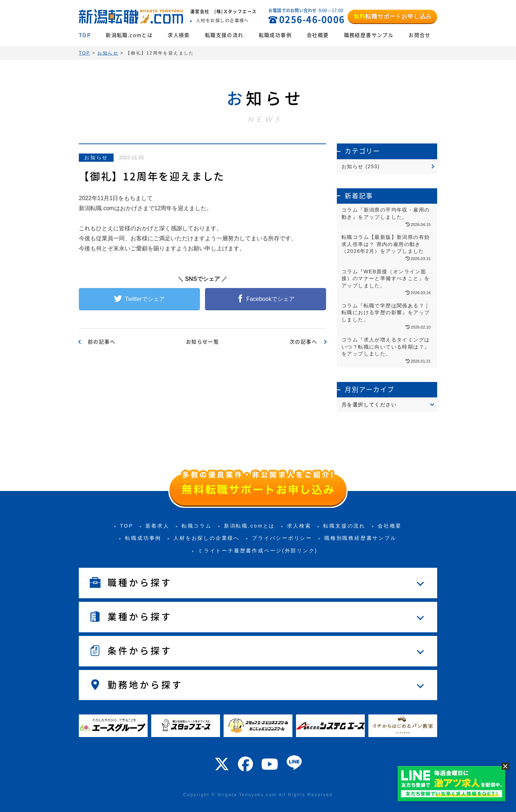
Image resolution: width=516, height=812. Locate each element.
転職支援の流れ (224, 35)
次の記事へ (303, 342)
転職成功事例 (275, 35)
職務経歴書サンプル (369, 35)
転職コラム (197, 526)
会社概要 (318, 35)
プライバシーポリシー (282, 538)
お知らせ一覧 (202, 342)
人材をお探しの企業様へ (207, 538)
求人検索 (179, 35)
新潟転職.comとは (129, 35)
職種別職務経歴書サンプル (360, 538)
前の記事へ (102, 342)
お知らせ (96, 157)
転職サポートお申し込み (392, 16)
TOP (85, 35)
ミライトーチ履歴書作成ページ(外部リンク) (258, 551)
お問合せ (420, 35)
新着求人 (157, 526)
